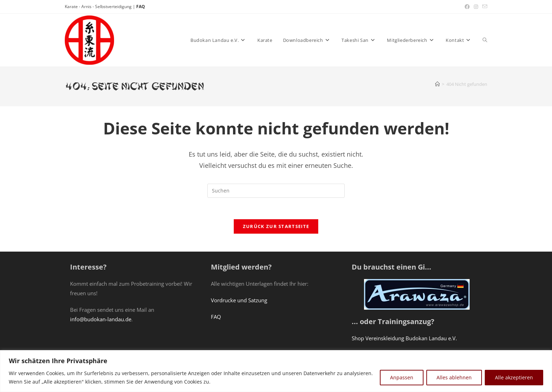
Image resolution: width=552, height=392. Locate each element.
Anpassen (402, 377)
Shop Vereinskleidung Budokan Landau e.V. (404, 338)
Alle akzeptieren (514, 377)
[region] (276, 371)
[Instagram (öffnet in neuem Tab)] (476, 7)
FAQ (141, 7)
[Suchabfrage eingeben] (276, 191)
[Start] (437, 84)
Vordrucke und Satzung (239, 300)
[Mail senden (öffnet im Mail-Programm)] (484, 7)
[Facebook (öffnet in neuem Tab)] (467, 7)
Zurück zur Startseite (276, 226)
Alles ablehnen (454, 377)
